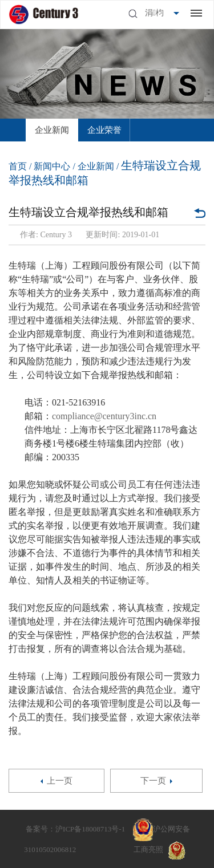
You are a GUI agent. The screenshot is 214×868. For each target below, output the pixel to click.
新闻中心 (52, 166)
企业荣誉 (104, 130)
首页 (18, 166)
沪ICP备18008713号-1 (90, 829)
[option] (52, 130)
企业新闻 (52, 130)
